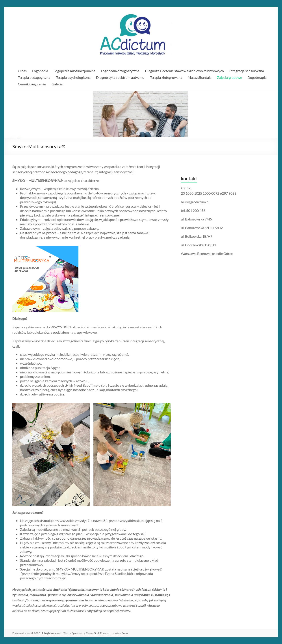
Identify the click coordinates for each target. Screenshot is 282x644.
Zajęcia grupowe (229, 77)
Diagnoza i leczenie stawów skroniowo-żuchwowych (184, 71)
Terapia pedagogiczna (34, 77)
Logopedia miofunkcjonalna (74, 71)
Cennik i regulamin (32, 84)
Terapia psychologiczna (73, 77)
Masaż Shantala (200, 77)
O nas (22, 71)
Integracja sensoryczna (247, 71)
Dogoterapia (257, 77)
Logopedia (40, 71)
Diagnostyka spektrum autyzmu (120, 77)
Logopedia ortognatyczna (120, 71)
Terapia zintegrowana (166, 77)
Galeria (57, 84)
